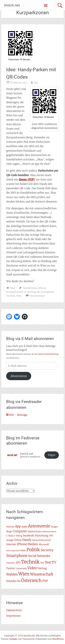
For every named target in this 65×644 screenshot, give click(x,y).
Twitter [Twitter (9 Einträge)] (11, 568)
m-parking (30, 292)
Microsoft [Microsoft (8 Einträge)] (44, 544)
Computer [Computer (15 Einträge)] (20, 531)
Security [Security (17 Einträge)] (47, 550)
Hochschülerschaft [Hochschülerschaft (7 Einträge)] (41, 540)
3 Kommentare (37, 296)
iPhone (42, 288)
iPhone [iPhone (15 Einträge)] (22, 544)
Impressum (13, 616)
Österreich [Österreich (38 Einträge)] (31, 580)
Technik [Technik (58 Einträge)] (30, 562)
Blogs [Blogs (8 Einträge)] (9, 531)
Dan (36, 83)
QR (38, 292)
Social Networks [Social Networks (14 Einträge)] (39, 556)
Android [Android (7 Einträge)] (10, 527)
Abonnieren (19, 376)
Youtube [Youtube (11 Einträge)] (11, 581)
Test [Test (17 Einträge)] (48, 562)
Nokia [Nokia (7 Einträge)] (23, 550)
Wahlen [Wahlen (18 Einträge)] (12, 574)
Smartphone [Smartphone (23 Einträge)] (17, 556)
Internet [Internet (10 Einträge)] (11, 544)
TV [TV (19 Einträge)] (54, 562)
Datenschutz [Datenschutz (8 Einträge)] (34, 531)
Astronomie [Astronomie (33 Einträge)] (39, 526)
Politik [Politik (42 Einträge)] (33, 550)
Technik (11, 296)
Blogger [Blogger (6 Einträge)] (54, 527)
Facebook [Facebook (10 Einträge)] (29, 536)
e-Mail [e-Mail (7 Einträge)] (10, 536)
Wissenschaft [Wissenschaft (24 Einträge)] (42, 574)
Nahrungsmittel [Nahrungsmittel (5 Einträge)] (13, 551)
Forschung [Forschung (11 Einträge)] (42, 535)
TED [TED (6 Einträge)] (42, 563)
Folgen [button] (52, 455)
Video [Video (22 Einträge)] (32, 568)
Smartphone (47, 292)
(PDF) (27, 179)
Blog (13, 288)
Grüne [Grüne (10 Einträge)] (18, 540)
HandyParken (30, 288)
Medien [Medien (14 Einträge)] (33, 544)
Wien (19, 296)
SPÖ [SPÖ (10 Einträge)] (18, 563)
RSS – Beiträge (17, 415)
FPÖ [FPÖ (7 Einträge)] (51, 536)
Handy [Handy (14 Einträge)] (27, 540)
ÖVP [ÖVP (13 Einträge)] (45, 581)
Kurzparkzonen (15, 292)
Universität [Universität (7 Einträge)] (21, 568)
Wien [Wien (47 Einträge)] (24, 574)
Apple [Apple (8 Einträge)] (24, 527)
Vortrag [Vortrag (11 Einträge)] (42, 568)
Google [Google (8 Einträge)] (10, 540)
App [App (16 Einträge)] (18, 526)
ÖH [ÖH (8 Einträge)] (19, 581)
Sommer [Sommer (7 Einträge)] (11, 563)
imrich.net (12, 5)
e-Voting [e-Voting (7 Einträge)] (18, 536)
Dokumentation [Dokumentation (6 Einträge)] (49, 532)
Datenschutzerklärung (48, 354)
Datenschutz (14, 610)
